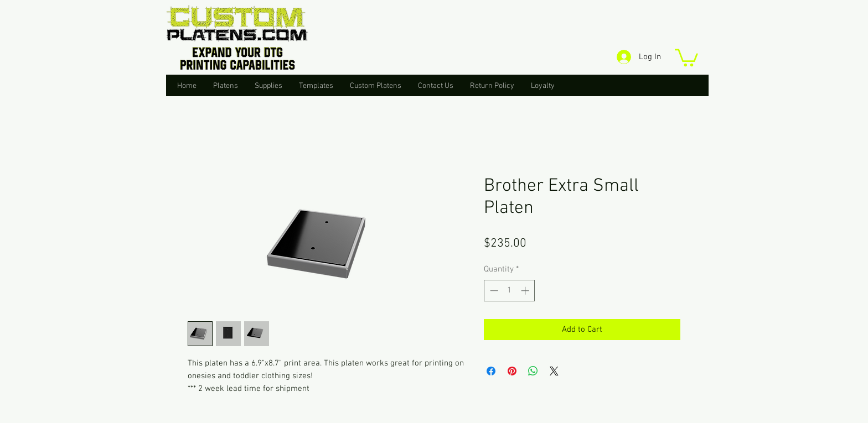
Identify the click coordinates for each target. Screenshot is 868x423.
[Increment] (526, 291)
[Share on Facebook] (491, 371)
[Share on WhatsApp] (533, 371)
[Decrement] (493, 291)
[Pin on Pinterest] (512, 371)
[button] (686, 57)
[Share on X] (554, 371)
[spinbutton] (510, 291)
